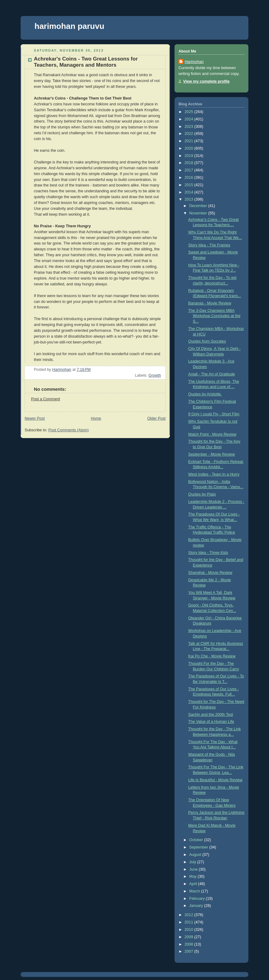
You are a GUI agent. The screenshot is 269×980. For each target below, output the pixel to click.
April (194, 884)
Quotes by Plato (202, 494)
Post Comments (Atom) (68, 430)
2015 (190, 185)
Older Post (156, 418)
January (197, 906)
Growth (155, 375)
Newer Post (35, 418)
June (194, 869)
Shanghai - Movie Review (210, 573)
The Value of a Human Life (211, 722)
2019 (190, 156)
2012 (190, 915)
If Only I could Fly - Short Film (214, 414)
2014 (190, 192)
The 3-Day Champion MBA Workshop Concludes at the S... (215, 316)
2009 (190, 937)
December (199, 206)
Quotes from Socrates (207, 341)
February (198, 899)
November (199, 213)
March (195, 891)
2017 (190, 170)
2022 (190, 134)
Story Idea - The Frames (209, 245)
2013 (190, 199)
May (193, 876)
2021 (190, 141)
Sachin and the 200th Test (211, 715)
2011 (190, 922)
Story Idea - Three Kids (208, 553)
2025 (190, 112)
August (196, 855)
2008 (190, 944)
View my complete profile (206, 81)
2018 (190, 163)
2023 (190, 127)
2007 (190, 951)
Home (96, 418)
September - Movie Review (212, 454)
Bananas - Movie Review (210, 303)
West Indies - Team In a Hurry (214, 474)
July (193, 862)
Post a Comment (46, 399)
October (197, 840)
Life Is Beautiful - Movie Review (215, 780)
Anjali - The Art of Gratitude (212, 374)
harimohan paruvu (69, 26)
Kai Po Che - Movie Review (212, 656)
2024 (190, 119)
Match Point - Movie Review (212, 434)
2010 (190, 930)
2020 (190, 148)
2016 (190, 178)
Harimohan (194, 62)
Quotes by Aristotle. (205, 394)
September (199, 847)
